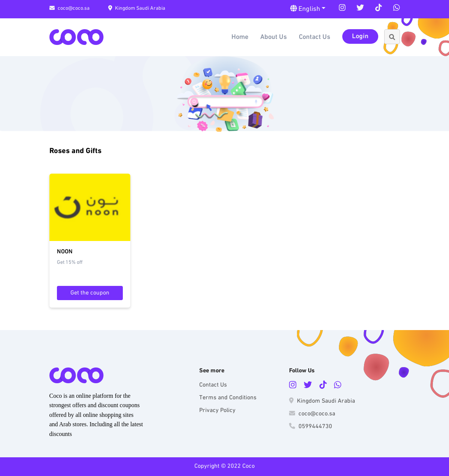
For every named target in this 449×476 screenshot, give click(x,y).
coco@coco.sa (69, 8)
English (306, 9)
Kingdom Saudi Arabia (137, 8)
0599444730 (311, 427)
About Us (274, 37)
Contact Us (315, 37)
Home (240, 37)
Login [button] (360, 36)
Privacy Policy (217, 411)
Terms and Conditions (228, 398)
